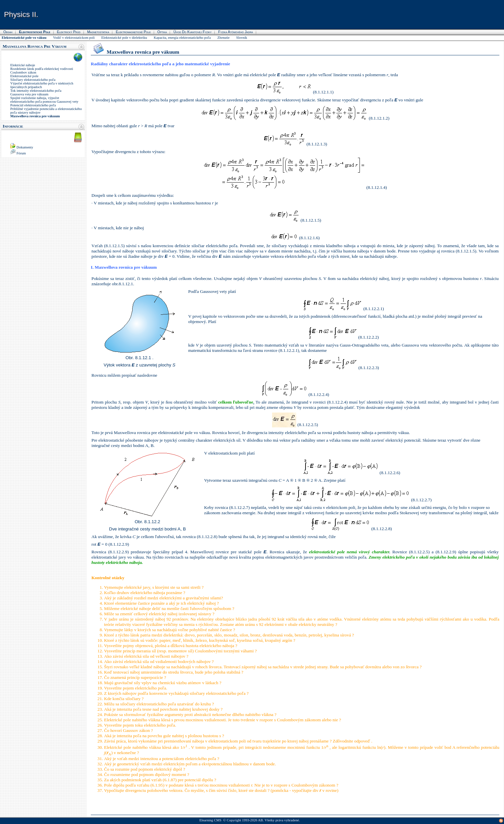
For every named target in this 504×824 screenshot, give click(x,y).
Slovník (242, 38)
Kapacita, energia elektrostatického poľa (182, 38)
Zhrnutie (224, 38)
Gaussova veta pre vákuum (29, 94)
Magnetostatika (98, 32)
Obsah (8, 32)
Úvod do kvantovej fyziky (192, 32)
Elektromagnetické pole (133, 32)
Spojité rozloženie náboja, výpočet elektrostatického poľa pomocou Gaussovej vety (44, 100)
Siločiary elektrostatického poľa (33, 80)
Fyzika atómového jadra (235, 32)
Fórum (21, 153)
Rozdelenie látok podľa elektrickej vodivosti (42, 69)
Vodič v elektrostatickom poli (74, 38)
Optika (162, 32)
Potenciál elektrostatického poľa (33, 105)
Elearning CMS (211, 820)
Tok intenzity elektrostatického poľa (36, 91)
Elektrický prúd (69, 32)
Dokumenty (25, 147)
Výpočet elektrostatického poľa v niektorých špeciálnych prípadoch (42, 85)
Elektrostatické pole (24, 76)
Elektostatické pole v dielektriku (124, 38)
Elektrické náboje (23, 65)
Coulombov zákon (23, 72)
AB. (261, 820)
